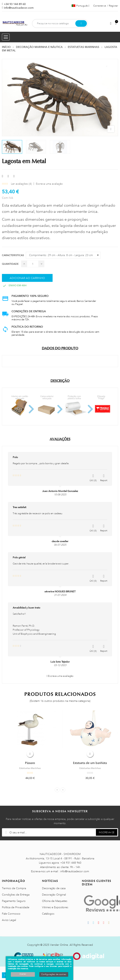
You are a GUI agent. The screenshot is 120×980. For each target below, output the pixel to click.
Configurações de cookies (54, 974)
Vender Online (59, 945)
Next (63, 790)
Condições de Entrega (16, 895)
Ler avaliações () (21, 184)
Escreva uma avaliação (49, 184)
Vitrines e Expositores (55, 907)
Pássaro (30, 763)
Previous (57, 790)
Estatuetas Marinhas (30, 768)
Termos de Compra (14, 888)
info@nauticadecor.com (19, 8)
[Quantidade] (33, 264)
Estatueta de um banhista (90, 763)
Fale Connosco (11, 914)
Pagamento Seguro (14, 901)
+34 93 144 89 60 (15, 4)
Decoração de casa (54, 888)
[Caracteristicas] (63, 255)
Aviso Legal (9, 920)
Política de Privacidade (16, 907)
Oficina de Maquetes (55, 901)
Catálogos (48, 914)
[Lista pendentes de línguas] (81, 6)
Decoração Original (54, 895)
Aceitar (23, 974)
